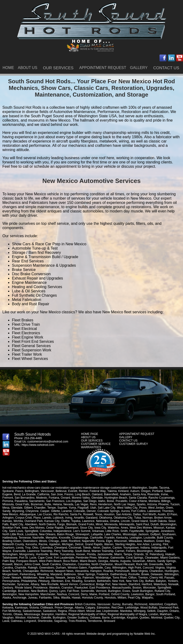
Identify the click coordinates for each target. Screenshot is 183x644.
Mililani (122, 598)
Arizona (152, 504)
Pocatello (121, 501)
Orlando (138, 554)
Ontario (174, 611)
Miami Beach (88, 561)
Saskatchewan (32, 611)
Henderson (105, 504)
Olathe (65, 521)
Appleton (54, 544)
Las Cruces (38, 514)
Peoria (100, 541)
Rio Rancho (54, 514)
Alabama (160, 551)
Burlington (114, 591)
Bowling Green (12, 541)
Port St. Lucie (28, 558)
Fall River (73, 591)
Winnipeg (139, 611)
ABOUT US (28, 68)
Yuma (72, 508)
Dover (6, 578)
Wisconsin (120, 541)
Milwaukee (135, 541)
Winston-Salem (77, 568)
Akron (96, 548)
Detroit (79, 544)
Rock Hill (142, 564)
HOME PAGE (90, 434)
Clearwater (151, 558)
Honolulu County (92, 598)
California (43, 494)
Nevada (68, 504)
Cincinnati (75, 548)
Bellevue (61, 491)
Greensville (156, 564)
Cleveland (60, 548)
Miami (117, 554)
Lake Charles (113, 534)
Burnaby (127, 604)
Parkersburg (28, 574)
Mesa (6, 508)
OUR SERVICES (58, 68)
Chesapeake (31, 571)
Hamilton (61, 614)
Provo (142, 508)
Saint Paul (142, 524)
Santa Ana (139, 494)
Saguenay (60, 621)
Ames (124, 528)
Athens (150, 561)
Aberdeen (31, 524)
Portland (157, 491)
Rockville (134, 574)
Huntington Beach (115, 498)
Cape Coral (45, 558)
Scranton (90, 581)
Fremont (8, 498)
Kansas (7, 521)
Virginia (160, 568)
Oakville (46, 618)
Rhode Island (23, 588)
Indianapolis (158, 548)
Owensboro (30, 541)
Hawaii (76, 598)
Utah (93, 508)
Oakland (97, 494)
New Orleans (47, 534)
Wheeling (43, 574)
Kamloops (21, 608)
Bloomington (168, 524)
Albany (35, 584)
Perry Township (64, 551)
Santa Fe (69, 514)
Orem (169, 508)
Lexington (136, 538)
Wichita (18, 521)
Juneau (33, 598)
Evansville (19, 551)
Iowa (25, 528)
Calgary (90, 608)
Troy (28, 548)
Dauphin (162, 611)
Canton (117, 548)
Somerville (87, 591)
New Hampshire (28, 594)
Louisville (149, 538)
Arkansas (97, 531)
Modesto (41, 498)
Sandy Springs (166, 561)
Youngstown (130, 548)
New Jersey (46, 578)
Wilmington (119, 568)
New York (118, 581)
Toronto (7, 614)
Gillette (55, 511)
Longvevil (30, 621)
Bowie (145, 574)
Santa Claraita (137, 498)
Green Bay (163, 541)
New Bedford (39, 591)
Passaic (168, 578)
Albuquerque (21, 514)
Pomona (8, 501)
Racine (43, 544)
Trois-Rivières (77, 621)
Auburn (134, 491)
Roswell (81, 514)
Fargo (61, 524)
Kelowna (8, 608)
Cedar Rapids (55, 528)
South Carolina (51, 564)
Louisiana (31, 534)
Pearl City (134, 598)
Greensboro (47, 568)
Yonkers (172, 581)
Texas (92, 514)
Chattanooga (80, 538)
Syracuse (23, 584)
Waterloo (113, 528)
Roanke (108, 571)
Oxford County (120, 594)
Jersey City (73, 578)
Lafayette (97, 534)
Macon (18, 564)
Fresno (69, 494)
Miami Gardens (170, 558)
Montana (154, 501)
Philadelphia (29, 581)
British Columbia (85, 604)
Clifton (132, 578)
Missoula (8, 504)
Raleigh (33, 568)
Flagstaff (83, 508)
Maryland (56, 574)
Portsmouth (122, 571)
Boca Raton (70, 561)
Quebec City (171, 618)
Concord (148, 568)
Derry (84, 594)
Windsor (20, 618)
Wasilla (66, 598)
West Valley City (127, 508)
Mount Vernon (69, 584)
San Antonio (117, 514)
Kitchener (33, 618)
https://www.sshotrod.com (38, 445)
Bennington (10, 594)
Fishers (130, 551)
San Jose (57, 494)
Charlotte (20, 568)
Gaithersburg (118, 574)
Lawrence (88, 521)
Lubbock (58, 518)
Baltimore (70, 574)
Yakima (112, 491)
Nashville (38, 538)
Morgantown (10, 574)
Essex (126, 591)
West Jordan (155, 508)
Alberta (79, 608)
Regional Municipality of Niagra (127, 614)
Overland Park (34, 521)
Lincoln (125, 521)
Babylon (160, 581)
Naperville (88, 541)
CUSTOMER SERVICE (96, 444)
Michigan (67, 544)
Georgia (103, 561)
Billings (166, 501)
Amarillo (79, 518)
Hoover (80, 554)
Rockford (75, 541)
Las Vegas (81, 504)
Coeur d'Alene (138, 501)
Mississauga (32, 614)
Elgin (109, 541)
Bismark (71, 524)
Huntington (172, 571)
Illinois (43, 541)
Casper (45, 511)
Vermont (101, 591)
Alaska (7, 598)
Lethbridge (131, 608)
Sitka (56, 598)
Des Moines (37, 528)
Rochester (9, 584)
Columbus (46, 548)
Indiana (145, 548)
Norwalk (173, 584)
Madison (149, 541)
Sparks (141, 504)
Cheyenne (32, 511)
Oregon (145, 491)
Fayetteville (136, 531)
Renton (83, 491)
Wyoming (18, 511)
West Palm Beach (50, 561)
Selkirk (151, 611)
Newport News (64, 571)
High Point (134, 568)
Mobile (54, 554)
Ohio (35, 548)
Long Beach (82, 494)
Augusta (125, 561)
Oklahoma (105, 518)
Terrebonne (94, 621)
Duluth (154, 524)
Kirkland (123, 491)
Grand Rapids (93, 544)
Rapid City (16, 524)
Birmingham (10, 554)
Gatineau (17, 621)
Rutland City (162, 591)
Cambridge (9, 591)
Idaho (102, 501)
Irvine (164, 494)
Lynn (62, 591)
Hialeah (170, 554)
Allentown (57, 581)
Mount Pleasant (125, 564)
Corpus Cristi (23, 518)
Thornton (167, 511)
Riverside (153, 494)
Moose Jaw (93, 611)
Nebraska (102, 521)
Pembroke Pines (86, 558)
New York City (135, 581)
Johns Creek (32, 564)
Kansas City (52, 521)
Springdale (152, 531)
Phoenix (163, 504)
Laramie (66, 511)
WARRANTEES (91, 447)
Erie (67, 581)
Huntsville (42, 554)
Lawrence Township (40, 551)
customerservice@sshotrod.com (48, 442)
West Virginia (139, 571)
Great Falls (22, 504)
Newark (16, 578)
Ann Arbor (143, 544)
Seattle (153, 488)
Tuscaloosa (67, 554)
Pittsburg (44, 581)
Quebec (144, 618)
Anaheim (125, 494)
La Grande (29, 494)
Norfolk (17, 571)
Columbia (46, 531)
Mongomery (27, 554)
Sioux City (86, 528)
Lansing (155, 544)
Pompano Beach (27, 561)
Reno (93, 504)
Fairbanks (45, 598)
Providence (40, 588)
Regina (62, 611)
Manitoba (125, 611)
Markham (166, 614)
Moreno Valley (81, 498)
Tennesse (25, 538)
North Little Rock (13, 534)
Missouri (158, 528)
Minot (99, 524)
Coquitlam (170, 604)
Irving (69, 518)
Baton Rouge (65, 534)
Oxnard (65, 498)
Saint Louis (16, 531)
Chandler (40, 508)
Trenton (142, 578)
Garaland (91, 518)
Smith (124, 531)
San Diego (90, 501)
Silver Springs (86, 574)
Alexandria (82, 571)
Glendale (97, 498)
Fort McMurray (12, 611)
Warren (109, 544)
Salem (168, 491)
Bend (17, 494)
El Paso (165, 514)
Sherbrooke (45, 621)
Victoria (34, 608)
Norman (147, 518)
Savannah (138, 561)
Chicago (54, 541)
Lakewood (153, 511)
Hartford (146, 584)
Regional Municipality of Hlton (87, 614)
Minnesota (110, 524)
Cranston (67, 588)
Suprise (62, 508)
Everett (72, 491)
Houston (102, 514)
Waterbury (159, 584)
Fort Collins (138, 511)
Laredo (47, 518)
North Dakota (47, 524)
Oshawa (95, 618)
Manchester (48, 594)
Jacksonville (104, 554)
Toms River (119, 578)
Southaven (169, 534)
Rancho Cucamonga (161, 498)
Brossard (109, 621)
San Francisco (55, 501)
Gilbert (28, 508)
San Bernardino (24, 498)
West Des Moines (140, 528)
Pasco (19, 491)
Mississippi (130, 534)
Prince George (64, 608)
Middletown (30, 578)
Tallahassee (10, 558)
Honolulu (110, 598)
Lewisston (137, 594)
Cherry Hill (155, 578)
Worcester (149, 588)
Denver (91, 511)
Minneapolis (126, 524)
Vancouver (47, 491)
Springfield (31, 531)
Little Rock (112, 531)
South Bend (83, 551)
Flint (165, 544)
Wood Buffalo (148, 608)
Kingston (132, 618)
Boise (110, 501)
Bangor (149, 594)
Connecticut (86, 584)
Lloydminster (110, 611)
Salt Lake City (106, 508)
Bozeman (37, 504)
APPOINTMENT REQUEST (103, 68)
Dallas (130, 514)
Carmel (120, 551)
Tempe (51, 508)
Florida (91, 554)
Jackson (143, 534)
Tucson (175, 504)
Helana (57, 504)
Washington (140, 488)
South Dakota (158, 521)
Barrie (105, 618)
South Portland (165, 594)
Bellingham (32, 491)
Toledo (87, 548)
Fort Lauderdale (64, 558)
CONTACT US (166, 68)
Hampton (96, 571)
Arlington (8, 518)
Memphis (51, 538)
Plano (37, 518)
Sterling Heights (125, 544)
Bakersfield (111, 494)
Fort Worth (142, 514)
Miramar (103, 558)
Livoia (20, 548)
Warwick (54, 588)
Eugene (7, 494)
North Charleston (102, 564)
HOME (8, 68)
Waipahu (147, 598)
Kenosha (31, 544)
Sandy (6, 511)
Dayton (106, 548)
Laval (6, 621)
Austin (155, 514)
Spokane (8, 491)
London (153, 614)
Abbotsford (155, 604)
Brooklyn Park (11, 528)
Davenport (72, 528)
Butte (48, 504)
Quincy (53, 591)
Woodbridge (103, 578)
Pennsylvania (11, 581)
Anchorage (19, 598)
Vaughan (8, 618)
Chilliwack (47, 608)
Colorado (79, 511)
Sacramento (37, 501)
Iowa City (100, 528)
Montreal (156, 618)
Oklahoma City (123, 518)
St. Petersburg (154, 554)
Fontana (54, 498)
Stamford (134, 584)
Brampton (48, 614)
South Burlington (142, 591)
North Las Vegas (125, 504)
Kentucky (122, 538)
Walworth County (13, 544)
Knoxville (65, 538)
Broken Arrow (162, 518)
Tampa (127, 554)
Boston (137, 588)
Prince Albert (76, 611)
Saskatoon (49, 611)
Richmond (47, 571)
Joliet (64, 541)
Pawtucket (81, 588)
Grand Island (140, 521)
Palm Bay (8, 561)
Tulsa (137, 518)
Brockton (23, 591)
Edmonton (103, 608)
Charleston (69, 564)
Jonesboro (167, 531)
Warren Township (102, 551)
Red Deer (117, 608)
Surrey (116, 604)
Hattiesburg (10, 538)
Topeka (76, 521)
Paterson (88, 578)
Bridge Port (103, 584)
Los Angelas (74, 501)
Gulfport (155, 534)
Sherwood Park (168, 608)
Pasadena (21, 501)
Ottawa (18, 614)
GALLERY (139, 68)
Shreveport (82, 534)
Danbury (8, 588)
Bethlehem (104, 581)
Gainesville (117, 558)
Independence (62, 531)
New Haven (119, 584)
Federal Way (97, 491)
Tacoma (164, 488)
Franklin (109, 538)
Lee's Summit (81, 531)
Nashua (62, 594)
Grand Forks (86, 524)
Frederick (103, 574)
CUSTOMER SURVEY (134, 444)
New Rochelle (49, 584)
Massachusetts (121, 588)
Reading (77, 581)
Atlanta (114, 561)
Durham (61, 568)
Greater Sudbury (77, 618)
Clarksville (96, 538)
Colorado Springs (108, 511)
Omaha (114, 521)
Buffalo (149, 581)
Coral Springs (135, 558)
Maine (93, 594)
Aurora (125, 511)
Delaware (157, 574)
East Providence (99, 588)
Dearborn (8, 548)
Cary (107, 568)
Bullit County (164, 538)
